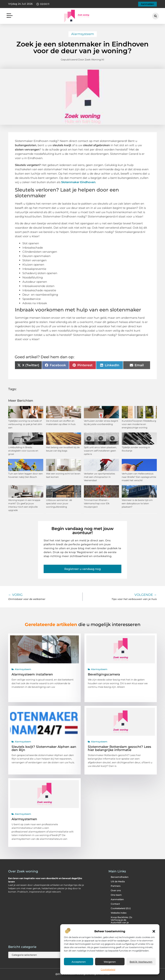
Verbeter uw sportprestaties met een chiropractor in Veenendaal (99, 477)
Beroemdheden (120, 877)
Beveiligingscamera (104, 674)
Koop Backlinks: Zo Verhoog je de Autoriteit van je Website (121, 921)
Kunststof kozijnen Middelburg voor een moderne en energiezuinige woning (139, 424)
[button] (154, 931)
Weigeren (110, 962)
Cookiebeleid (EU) (121, 908)
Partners (116, 886)
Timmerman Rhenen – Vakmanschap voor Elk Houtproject (97, 503)
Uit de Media (118, 881)
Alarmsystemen (24, 819)
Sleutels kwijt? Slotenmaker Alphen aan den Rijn (44, 748)
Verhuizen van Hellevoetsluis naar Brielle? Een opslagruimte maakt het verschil (139, 477)
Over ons (116, 890)
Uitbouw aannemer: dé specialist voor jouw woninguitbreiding (59, 503)
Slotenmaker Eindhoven (78, 182)
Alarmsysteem (83, 34)
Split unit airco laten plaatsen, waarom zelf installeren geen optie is (100, 451)
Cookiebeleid (108, 969)
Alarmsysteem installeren (32, 674)
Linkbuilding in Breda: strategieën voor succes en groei (23, 451)
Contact (115, 904)
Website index (119, 913)
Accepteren (79, 962)
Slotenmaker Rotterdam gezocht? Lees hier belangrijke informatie (120, 748)
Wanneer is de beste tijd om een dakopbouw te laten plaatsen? (137, 503)
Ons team (116, 895)
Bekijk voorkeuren (141, 962)
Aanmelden (117, 899)
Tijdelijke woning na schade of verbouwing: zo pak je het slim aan (25, 424)
